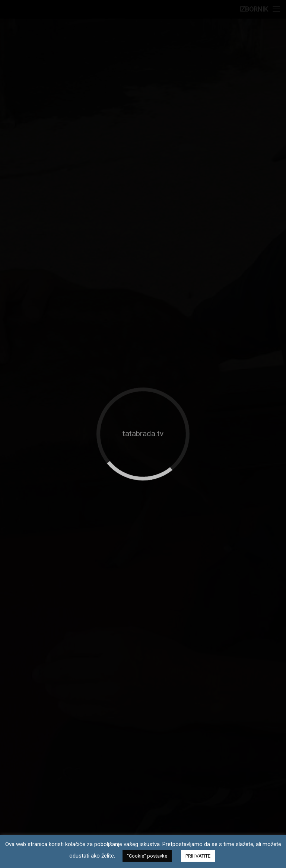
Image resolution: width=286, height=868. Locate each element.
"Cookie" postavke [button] (147, 856)
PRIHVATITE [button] (198, 856)
